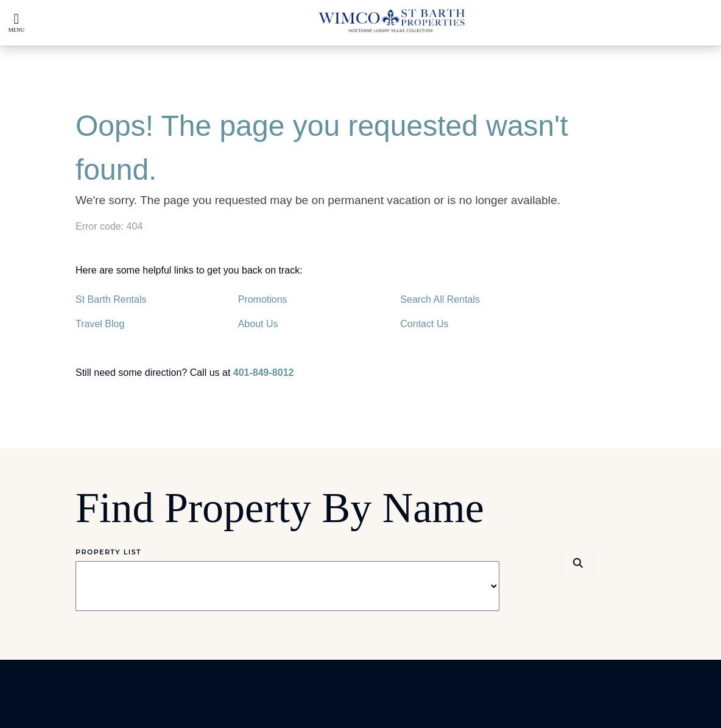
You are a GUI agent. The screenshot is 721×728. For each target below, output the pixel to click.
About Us (258, 324)
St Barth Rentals (111, 299)
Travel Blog (100, 324)
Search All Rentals (440, 299)
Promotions (263, 299)
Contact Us (424, 324)
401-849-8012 (264, 373)
